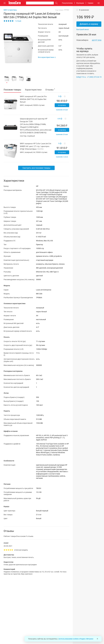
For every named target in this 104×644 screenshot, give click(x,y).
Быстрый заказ (83, 29)
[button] (17, 48)
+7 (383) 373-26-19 (94, 77)
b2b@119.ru (81, 77)
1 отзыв (12, 21)
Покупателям (67, 3)
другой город (97, 40)
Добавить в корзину (89, 24)
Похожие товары (12, 90)
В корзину (62, 105)
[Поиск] (56, 3)
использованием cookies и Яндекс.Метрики (76, 639)
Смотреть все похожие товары (36, 168)
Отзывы (50, 89)
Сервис (91, 3)
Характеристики (33, 90)
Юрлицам (80, 3)
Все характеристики (47, 57)
